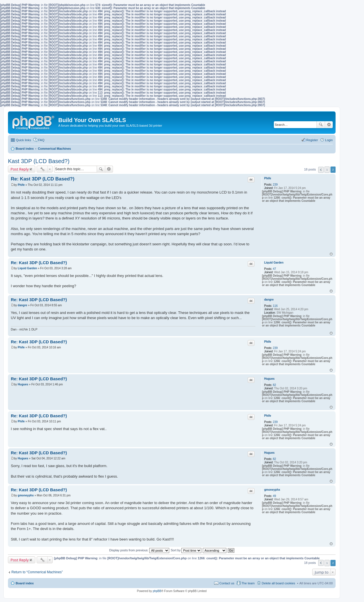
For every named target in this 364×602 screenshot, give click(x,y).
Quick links (23, 140)
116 (275, 306)
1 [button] (327, 169)
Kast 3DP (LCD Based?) (39, 161)
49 (275, 496)
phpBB (157, 591)
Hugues (269, 379)
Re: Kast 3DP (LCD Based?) (43, 179)
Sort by (186, 550)
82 (275, 385)
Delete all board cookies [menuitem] (278, 583)
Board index (25, 583)
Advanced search (329, 125)
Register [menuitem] (312, 140)
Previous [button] (321, 170)
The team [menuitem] (248, 583)
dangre (269, 300)
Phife (268, 178)
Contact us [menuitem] (227, 583)
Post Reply (20, 169)
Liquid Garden (274, 263)
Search (321, 125)
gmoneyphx (272, 490)
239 (275, 185)
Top (331, 254)
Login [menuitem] (329, 140)
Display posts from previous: (139, 550)
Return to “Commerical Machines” (37, 572)
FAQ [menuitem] (41, 140)
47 (275, 269)
